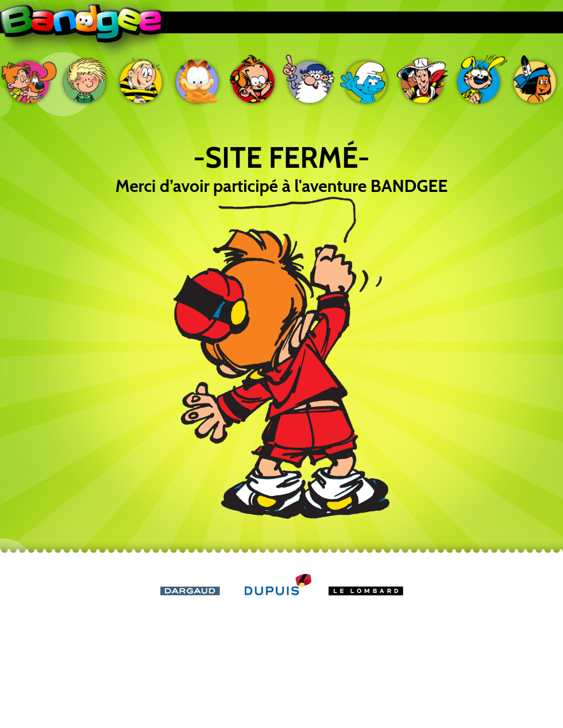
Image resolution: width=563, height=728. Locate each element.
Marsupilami (479, 80)
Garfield (198, 80)
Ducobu (141, 80)
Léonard (310, 80)
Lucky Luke (423, 80)
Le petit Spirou (254, 80)
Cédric (85, 80)
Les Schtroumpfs (367, 80)
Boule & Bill (29, 80)
